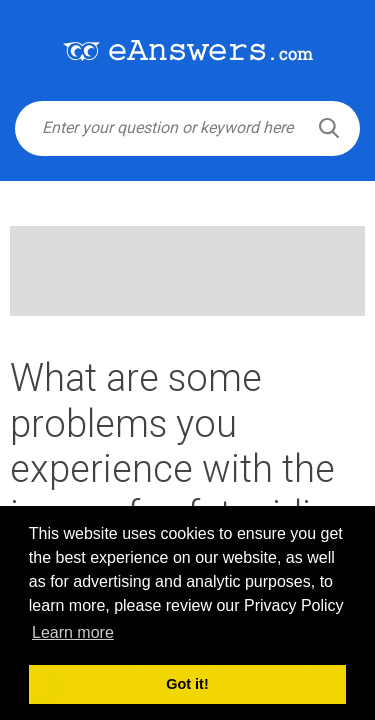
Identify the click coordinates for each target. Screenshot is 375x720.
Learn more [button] (73, 632)
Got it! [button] (187, 684)
